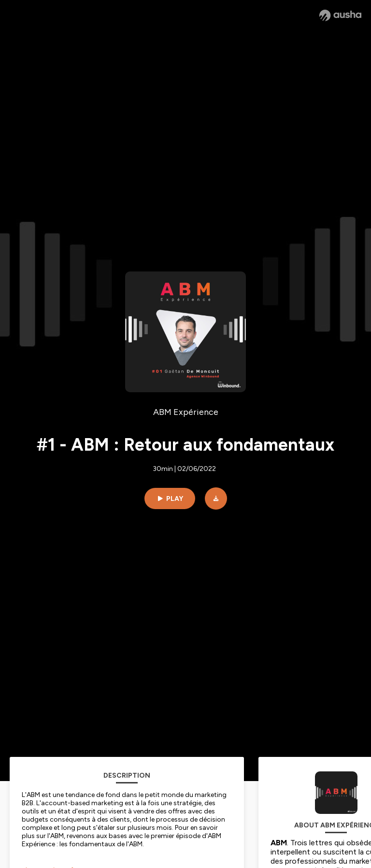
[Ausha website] (340, 15)
